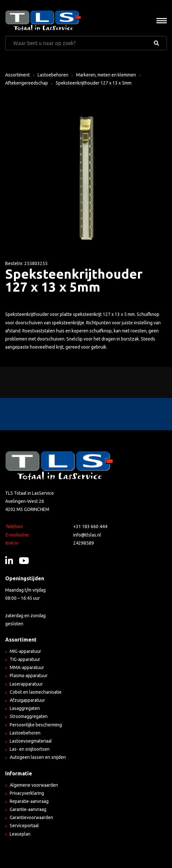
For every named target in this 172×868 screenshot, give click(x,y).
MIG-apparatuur (25, 651)
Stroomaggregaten (29, 716)
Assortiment (17, 75)
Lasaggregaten (25, 708)
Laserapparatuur (26, 684)
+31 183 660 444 (90, 527)
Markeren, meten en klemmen (106, 75)
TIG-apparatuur (25, 659)
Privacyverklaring (27, 793)
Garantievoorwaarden (31, 817)
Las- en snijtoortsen (30, 749)
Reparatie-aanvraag (29, 801)
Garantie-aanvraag (28, 809)
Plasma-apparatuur (29, 676)
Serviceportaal (24, 826)
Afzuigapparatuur (27, 700)
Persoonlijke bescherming (36, 725)
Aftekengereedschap (27, 83)
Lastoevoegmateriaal (31, 741)
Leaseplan (20, 834)
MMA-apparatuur (27, 667)
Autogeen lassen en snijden (38, 757)
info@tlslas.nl (87, 535)
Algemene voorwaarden (34, 785)
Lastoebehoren (53, 75)
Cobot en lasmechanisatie (36, 692)
